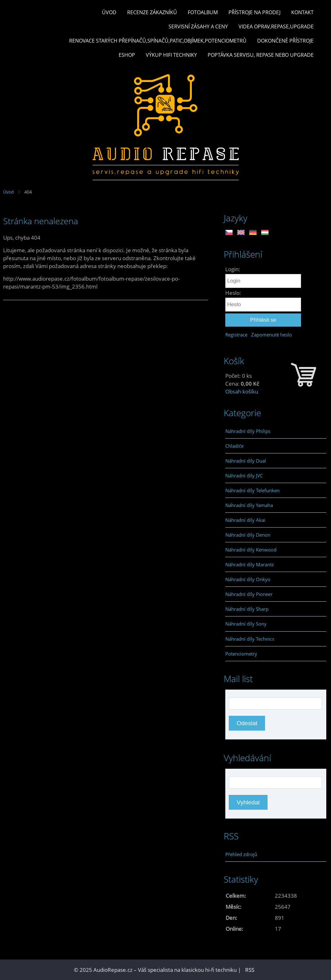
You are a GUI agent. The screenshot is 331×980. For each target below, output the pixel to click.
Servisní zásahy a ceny (198, 26)
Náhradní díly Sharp (247, 609)
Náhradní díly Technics (250, 639)
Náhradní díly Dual (246, 461)
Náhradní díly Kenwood (251, 550)
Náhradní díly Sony (246, 624)
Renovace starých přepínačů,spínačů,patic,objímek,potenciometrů (158, 41)
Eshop (127, 55)
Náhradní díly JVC (244, 475)
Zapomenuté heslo (272, 335)
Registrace (236, 335)
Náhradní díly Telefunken (252, 490)
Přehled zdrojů (241, 854)
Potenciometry (241, 654)
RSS (250, 970)
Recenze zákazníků (152, 12)
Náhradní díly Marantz (250, 564)
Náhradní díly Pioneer (249, 594)
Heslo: (233, 293)
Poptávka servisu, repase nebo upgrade (261, 55)
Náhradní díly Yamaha (249, 505)
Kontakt (302, 12)
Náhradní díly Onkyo (248, 579)
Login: (233, 269)
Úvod (109, 12)
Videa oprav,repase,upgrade (276, 26)
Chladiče (234, 446)
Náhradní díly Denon (248, 535)
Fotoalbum (203, 12)
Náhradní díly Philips (248, 431)
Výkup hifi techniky (171, 55)
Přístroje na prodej (254, 12)
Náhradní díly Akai (245, 520)
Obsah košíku (242, 391)
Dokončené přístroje (285, 41)
